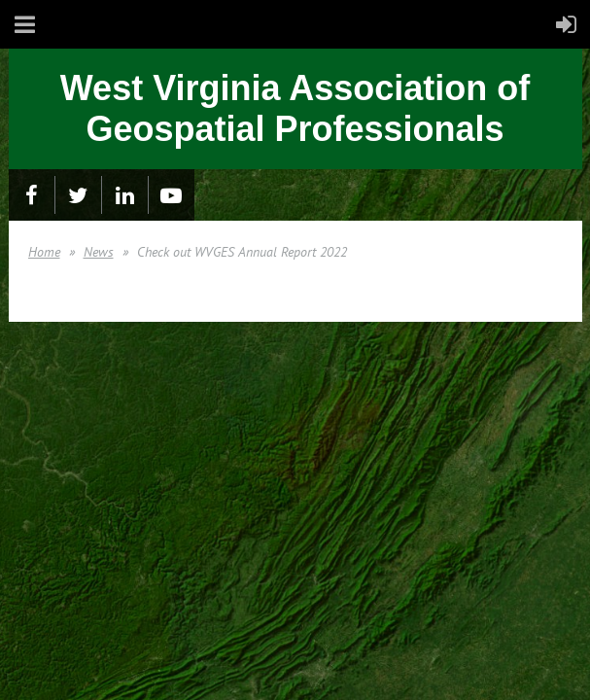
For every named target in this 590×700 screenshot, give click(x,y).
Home (44, 252)
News (99, 252)
